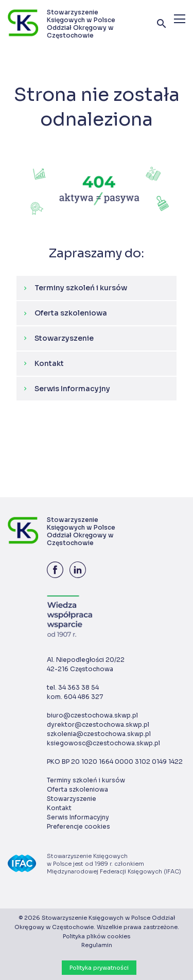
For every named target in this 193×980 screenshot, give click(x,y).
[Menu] (180, 19)
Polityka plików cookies (97, 936)
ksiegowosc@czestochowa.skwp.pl (103, 743)
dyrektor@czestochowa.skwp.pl (98, 724)
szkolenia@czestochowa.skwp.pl (99, 734)
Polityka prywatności (99, 968)
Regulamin (97, 945)
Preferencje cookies (78, 826)
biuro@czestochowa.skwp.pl (92, 715)
